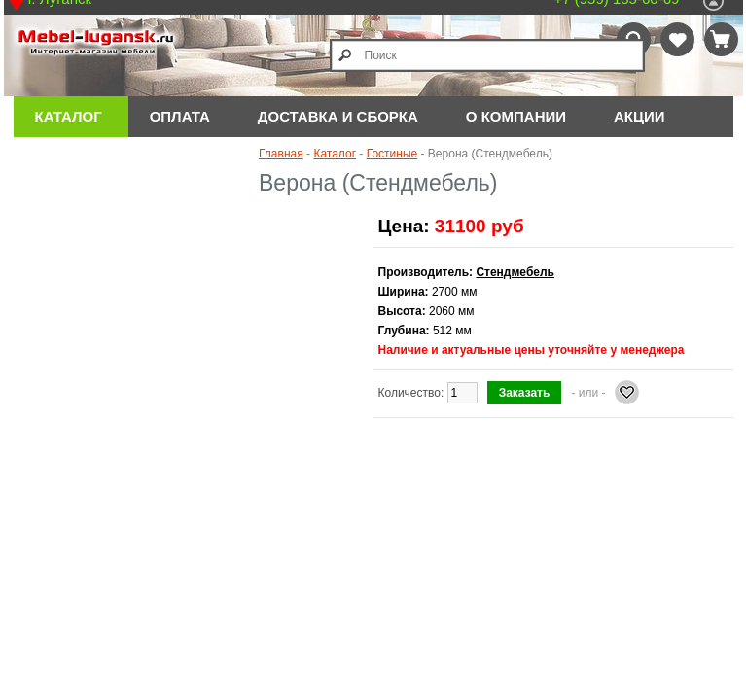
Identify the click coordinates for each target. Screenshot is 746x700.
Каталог (69, 116)
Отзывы (69, 157)
